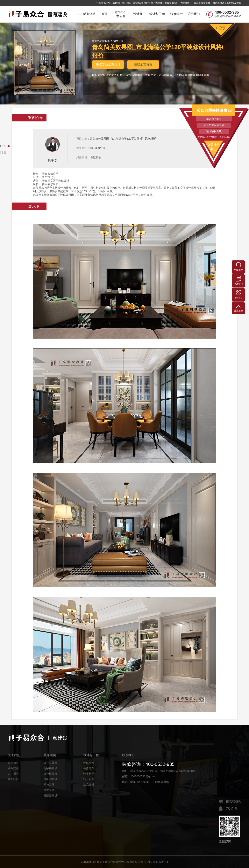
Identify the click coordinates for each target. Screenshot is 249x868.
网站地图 (185, 3)
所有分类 (86, 14)
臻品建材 (89, 785)
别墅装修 (118, 41)
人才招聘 (13, 774)
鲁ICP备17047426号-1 (155, 862)
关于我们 (194, 14)
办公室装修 (50, 763)
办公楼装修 (50, 774)
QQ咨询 (228, 809)
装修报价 (89, 763)
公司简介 (13, 763)
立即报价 (214, 147)
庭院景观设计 (52, 795)
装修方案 (89, 768)
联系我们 (13, 779)
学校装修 (49, 785)
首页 (104, 14)
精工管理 (89, 779)
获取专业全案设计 (108, 64)
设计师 (138, 14)
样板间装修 (50, 779)
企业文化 (13, 768)
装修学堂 (176, 14)
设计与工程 (157, 14)
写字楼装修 (50, 768)
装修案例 (50, 755)
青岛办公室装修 (121, 14)
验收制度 (89, 774)
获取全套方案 (143, 64)
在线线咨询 (230, 801)
